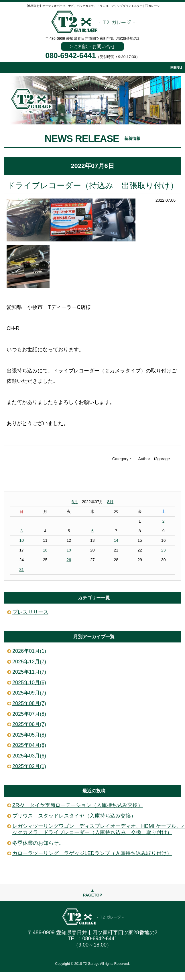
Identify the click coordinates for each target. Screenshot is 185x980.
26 (69, 560)
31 (21, 570)
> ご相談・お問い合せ (92, 46)
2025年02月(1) (29, 766)
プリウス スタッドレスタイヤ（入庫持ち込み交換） (74, 816)
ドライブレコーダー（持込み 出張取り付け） (92, 186)
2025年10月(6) (29, 683)
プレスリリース (30, 612)
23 (164, 550)
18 (45, 550)
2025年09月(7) (29, 693)
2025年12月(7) (29, 662)
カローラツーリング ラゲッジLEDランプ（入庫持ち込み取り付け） (92, 853)
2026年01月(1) (29, 651)
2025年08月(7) (29, 703)
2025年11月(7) (29, 672)
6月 (75, 502)
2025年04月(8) (29, 745)
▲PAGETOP (92, 893)
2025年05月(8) (29, 735)
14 (116, 540)
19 (69, 550)
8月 (110, 502)
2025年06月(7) (29, 724)
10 (21, 540)
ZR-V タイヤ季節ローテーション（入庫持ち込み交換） (78, 805)
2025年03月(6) (29, 756)
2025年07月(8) (29, 714)
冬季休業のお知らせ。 (38, 843)
